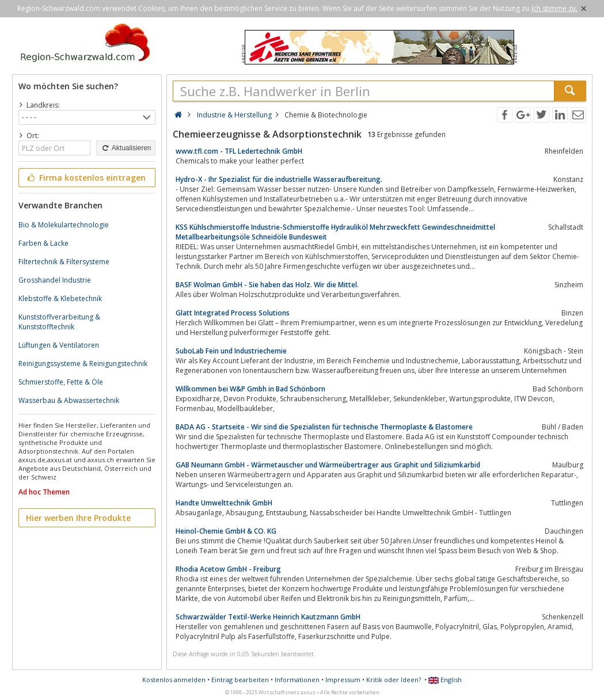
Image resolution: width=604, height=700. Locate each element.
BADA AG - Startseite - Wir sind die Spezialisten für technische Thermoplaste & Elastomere (324, 427)
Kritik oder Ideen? (394, 680)
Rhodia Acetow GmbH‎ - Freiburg (228, 569)
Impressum (343, 680)
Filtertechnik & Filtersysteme (64, 262)
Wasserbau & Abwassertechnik (69, 400)
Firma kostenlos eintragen (86, 178)
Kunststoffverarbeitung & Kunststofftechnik (59, 322)
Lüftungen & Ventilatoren (59, 345)
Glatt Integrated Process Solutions (233, 313)
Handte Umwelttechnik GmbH (224, 503)
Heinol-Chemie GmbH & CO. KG (226, 531)
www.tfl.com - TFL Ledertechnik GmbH (239, 151)
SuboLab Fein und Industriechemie (231, 351)
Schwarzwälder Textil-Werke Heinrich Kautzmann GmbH (268, 617)
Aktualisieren (126, 148)
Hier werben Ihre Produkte (78, 518)
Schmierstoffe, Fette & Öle (61, 382)
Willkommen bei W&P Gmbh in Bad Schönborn (250, 389)
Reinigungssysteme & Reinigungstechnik (83, 364)
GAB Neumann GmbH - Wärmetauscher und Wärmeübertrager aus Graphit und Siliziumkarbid (328, 465)
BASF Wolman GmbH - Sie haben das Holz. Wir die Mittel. (267, 285)
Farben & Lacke (43, 243)
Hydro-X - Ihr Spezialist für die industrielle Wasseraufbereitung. (279, 179)
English (445, 680)
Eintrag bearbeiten (240, 680)
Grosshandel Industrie (55, 280)
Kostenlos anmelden (174, 680)
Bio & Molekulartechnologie (64, 225)
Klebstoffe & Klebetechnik (60, 298)
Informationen (297, 680)
